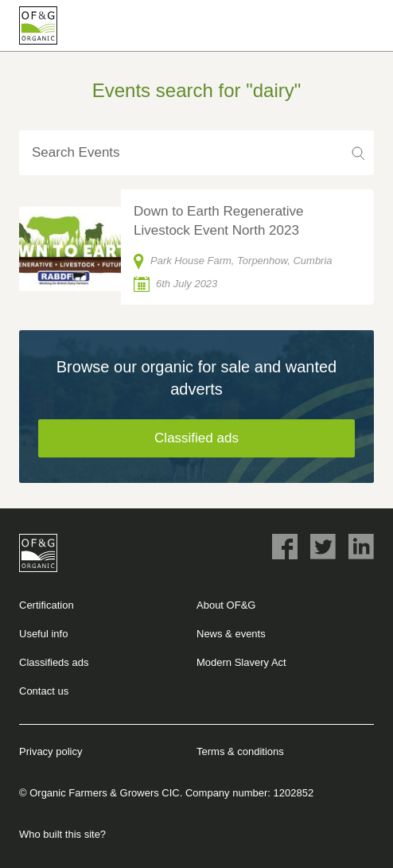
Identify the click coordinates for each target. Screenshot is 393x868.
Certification (47, 605)
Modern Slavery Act (241, 662)
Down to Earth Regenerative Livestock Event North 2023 (219, 221)
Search (358, 153)
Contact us (44, 691)
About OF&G (226, 605)
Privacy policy (51, 751)
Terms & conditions (240, 751)
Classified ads (196, 438)
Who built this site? (62, 834)
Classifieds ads (54, 662)
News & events (231, 634)
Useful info (43, 634)
